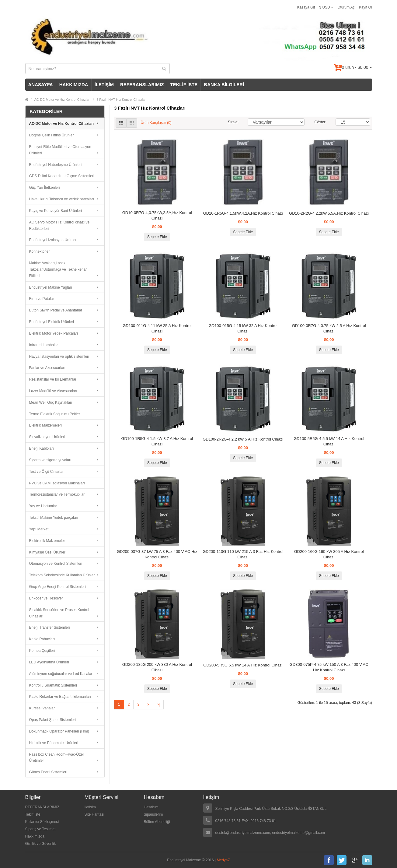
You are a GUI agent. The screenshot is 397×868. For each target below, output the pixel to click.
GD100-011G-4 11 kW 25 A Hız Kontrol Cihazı (157, 328)
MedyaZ (223, 860)
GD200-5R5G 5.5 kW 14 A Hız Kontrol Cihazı (243, 665)
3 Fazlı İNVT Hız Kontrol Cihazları (122, 100)
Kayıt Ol (366, 7)
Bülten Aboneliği (157, 822)
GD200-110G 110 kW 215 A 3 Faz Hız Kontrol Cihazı (243, 554)
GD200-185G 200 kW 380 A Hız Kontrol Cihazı (157, 667)
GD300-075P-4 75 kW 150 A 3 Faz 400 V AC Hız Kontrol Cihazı (329, 667)
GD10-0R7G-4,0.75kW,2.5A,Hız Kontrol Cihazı (157, 215)
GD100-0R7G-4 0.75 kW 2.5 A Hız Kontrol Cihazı (329, 328)
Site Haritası (94, 814)
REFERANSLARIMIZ (142, 84)
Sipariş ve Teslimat (40, 829)
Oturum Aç (346, 7)
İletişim (90, 807)
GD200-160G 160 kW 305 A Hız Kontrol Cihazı (329, 554)
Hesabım (151, 807)
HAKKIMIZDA (74, 84)
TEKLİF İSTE (184, 84)
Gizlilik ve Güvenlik (41, 844)
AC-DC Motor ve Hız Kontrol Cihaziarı (63, 100)
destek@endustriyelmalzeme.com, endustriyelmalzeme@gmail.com (270, 833)
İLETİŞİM (104, 84)
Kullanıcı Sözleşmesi (42, 822)
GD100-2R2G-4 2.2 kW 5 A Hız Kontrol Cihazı (243, 439)
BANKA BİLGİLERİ (224, 84)
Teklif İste (33, 814)
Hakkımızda (35, 836)
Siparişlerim (153, 814)
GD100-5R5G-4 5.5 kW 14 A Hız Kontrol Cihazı (329, 441)
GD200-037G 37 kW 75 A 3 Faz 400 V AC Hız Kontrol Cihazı (157, 554)
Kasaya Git (306, 7)
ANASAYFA (41, 84)
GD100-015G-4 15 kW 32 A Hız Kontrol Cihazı (243, 328)
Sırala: (233, 122)
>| (158, 705)
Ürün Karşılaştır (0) (156, 123)
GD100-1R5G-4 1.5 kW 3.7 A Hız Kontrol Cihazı (157, 441)
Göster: (320, 122)
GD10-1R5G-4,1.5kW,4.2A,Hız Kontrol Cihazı (243, 213)
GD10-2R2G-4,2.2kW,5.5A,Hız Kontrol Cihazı (329, 213)
